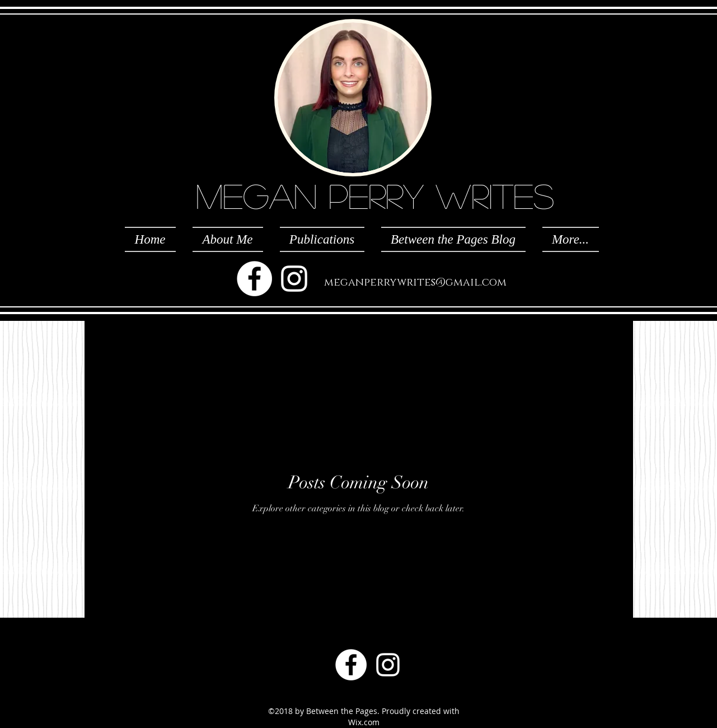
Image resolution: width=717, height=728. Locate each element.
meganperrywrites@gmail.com (415, 283)
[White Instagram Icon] (294, 279)
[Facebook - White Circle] (254, 279)
